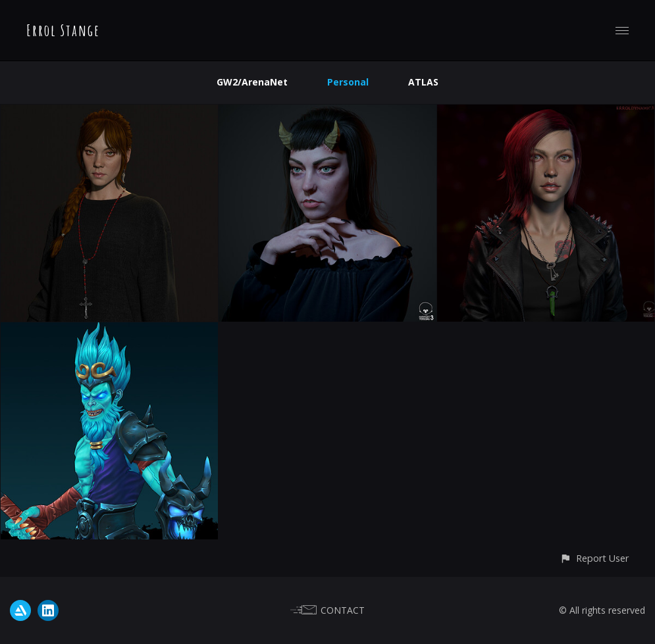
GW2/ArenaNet (252, 82)
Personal (348, 82)
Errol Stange (63, 30)
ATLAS (423, 82)
